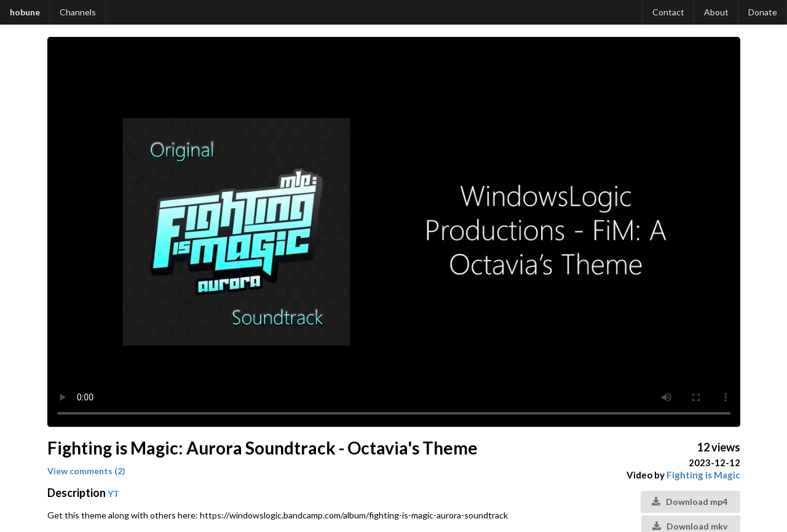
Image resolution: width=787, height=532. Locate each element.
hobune (25, 12)
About (716, 12)
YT (113, 494)
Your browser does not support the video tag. (394, 232)
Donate (763, 12)
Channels (78, 12)
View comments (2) (86, 471)
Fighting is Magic (703, 475)
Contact (668, 12)
